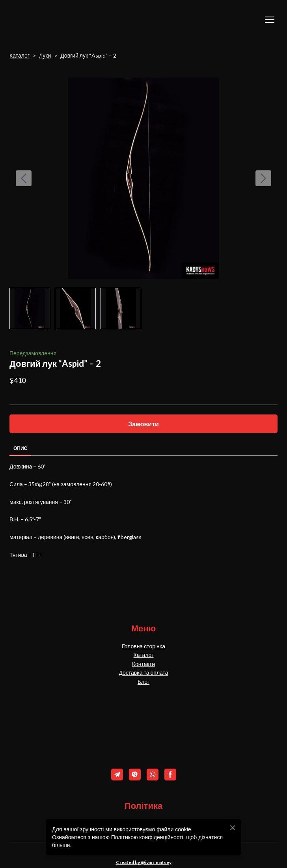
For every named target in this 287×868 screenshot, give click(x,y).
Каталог (20, 55)
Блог (143, 682)
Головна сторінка (143, 646)
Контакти (143, 664)
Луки (45, 55)
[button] (143, 424)
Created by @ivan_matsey (144, 862)
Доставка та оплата (143, 673)
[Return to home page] (49, 20)
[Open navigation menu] (270, 20)
